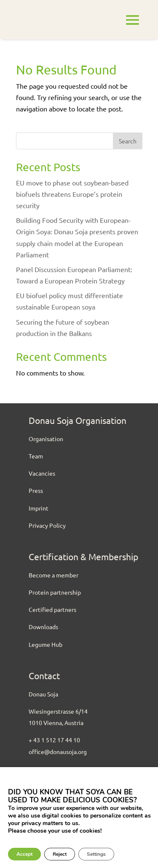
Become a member (54, 575)
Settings (96, 854)
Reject (60, 854)
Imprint (39, 508)
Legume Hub (46, 644)
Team (36, 456)
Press (36, 490)
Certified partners (52, 609)
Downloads (43, 627)
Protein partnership (55, 592)
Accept (24, 854)
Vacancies (42, 473)
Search (128, 141)
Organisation (46, 439)
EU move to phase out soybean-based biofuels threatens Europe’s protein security (72, 194)
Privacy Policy (47, 525)
